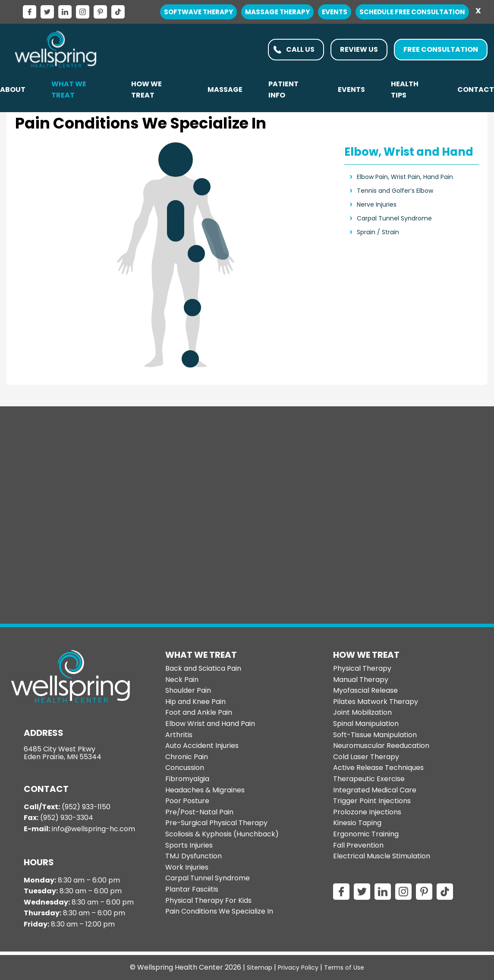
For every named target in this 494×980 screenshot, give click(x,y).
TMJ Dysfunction (194, 856)
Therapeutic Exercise (369, 779)
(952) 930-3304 (67, 818)
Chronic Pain (187, 757)
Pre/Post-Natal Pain (199, 812)
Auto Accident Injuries (202, 746)
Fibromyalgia (187, 779)
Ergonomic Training (366, 834)
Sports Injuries (189, 845)
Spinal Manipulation (366, 724)
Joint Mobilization (362, 712)
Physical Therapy (362, 668)
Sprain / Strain (378, 232)
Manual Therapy (361, 680)
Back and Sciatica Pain (203, 668)
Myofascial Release (365, 690)
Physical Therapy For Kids (208, 900)
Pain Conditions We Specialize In (219, 911)
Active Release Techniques (378, 768)
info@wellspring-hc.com (93, 829)
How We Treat (146, 90)
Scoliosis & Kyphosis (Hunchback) (222, 834)
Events (351, 90)
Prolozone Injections (367, 812)
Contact (476, 90)
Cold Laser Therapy (366, 757)
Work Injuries (187, 867)
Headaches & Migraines (205, 790)
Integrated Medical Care (375, 790)
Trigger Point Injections (372, 801)
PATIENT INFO (283, 90)
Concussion (185, 768)
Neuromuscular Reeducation (381, 746)
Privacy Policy (298, 967)
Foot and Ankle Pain (199, 712)
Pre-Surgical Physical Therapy (216, 823)
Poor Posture (187, 801)
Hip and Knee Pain (195, 702)
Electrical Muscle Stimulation (382, 856)
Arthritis (179, 735)
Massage (225, 90)
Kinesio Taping (357, 823)
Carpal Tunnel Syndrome (394, 218)
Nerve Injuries (377, 204)
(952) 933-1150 (86, 807)
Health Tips (405, 90)
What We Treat (69, 90)
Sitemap (260, 967)
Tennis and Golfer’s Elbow (395, 191)
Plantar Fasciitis (192, 889)
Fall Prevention (358, 845)
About (13, 90)
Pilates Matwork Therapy (376, 702)
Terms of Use (344, 967)
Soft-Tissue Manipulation (375, 735)
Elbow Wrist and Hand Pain (210, 724)
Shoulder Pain (188, 690)
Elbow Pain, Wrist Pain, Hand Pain (405, 177)
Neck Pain (182, 680)
